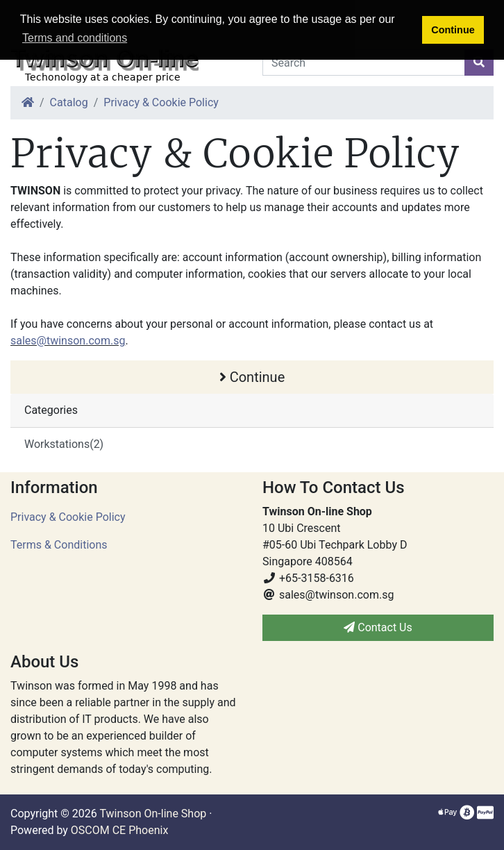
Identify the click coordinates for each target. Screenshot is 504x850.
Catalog (69, 102)
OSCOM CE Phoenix (120, 830)
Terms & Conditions (59, 545)
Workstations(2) (64, 444)
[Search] (364, 62)
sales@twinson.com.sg (68, 341)
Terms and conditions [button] (75, 38)
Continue (252, 377)
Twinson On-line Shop (153, 814)
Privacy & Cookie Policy (161, 102)
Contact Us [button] (378, 627)
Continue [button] (453, 30)
